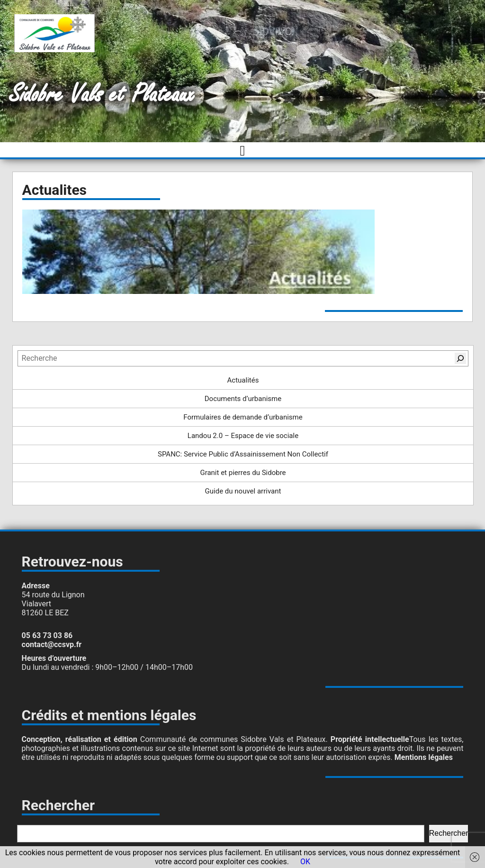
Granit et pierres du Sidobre (243, 473)
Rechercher (449, 833)
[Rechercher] (460, 358)
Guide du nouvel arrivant (243, 491)
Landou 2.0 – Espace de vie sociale (243, 436)
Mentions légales (424, 757)
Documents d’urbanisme (243, 399)
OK (305, 862)
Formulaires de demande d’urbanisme (243, 417)
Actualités (243, 380)
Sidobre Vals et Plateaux (102, 95)
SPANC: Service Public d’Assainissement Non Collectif (243, 454)
